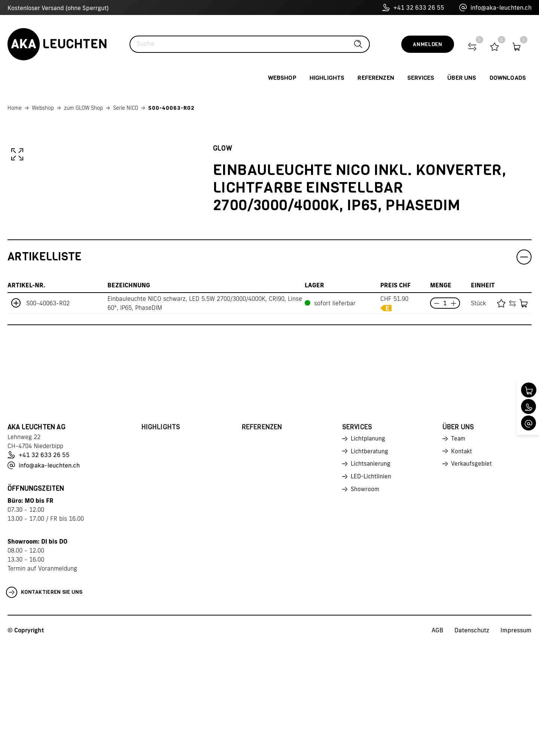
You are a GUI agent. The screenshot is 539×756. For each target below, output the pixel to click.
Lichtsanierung (371, 577)
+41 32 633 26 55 (413, 7)
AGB (437, 741)
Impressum (516, 741)
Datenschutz (472, 741)
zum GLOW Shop (83, 108)
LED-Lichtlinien (371, 590)
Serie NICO (126, 108)
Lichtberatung (370, 563)
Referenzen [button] (376, 78)
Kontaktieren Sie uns (44, 704)
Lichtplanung (369, 550)
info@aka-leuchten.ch (495, 7)
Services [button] (421, 78)
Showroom (365, 603)
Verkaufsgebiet (472, 577)
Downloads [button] (508, 78)
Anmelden (428, 44)
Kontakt (462, 563)
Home (15, 108)
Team (459, 550)
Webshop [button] (282, 78)
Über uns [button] (462, 78)
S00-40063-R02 (171, 108)
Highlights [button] (327, 78)
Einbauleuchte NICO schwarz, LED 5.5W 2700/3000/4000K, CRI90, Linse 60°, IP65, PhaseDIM (205, 414)
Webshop (43, 108)
